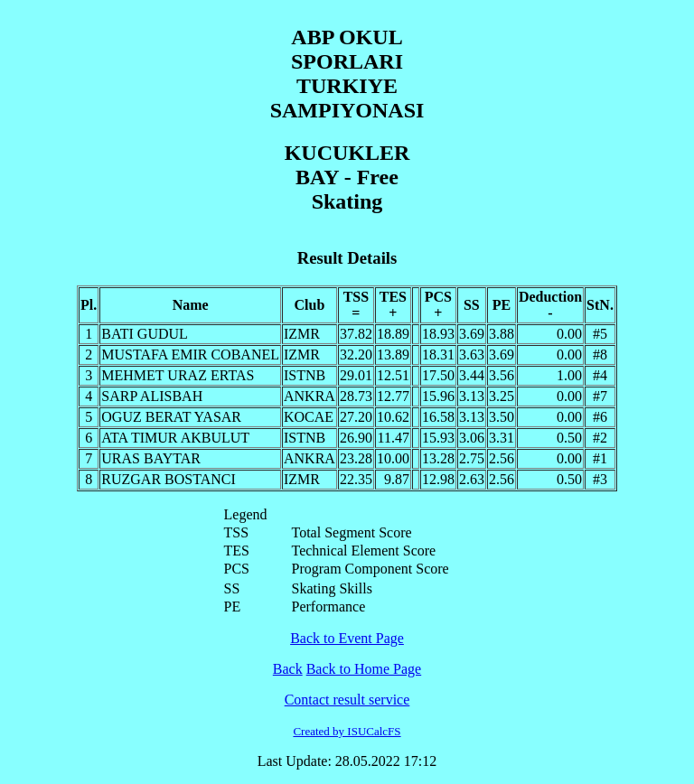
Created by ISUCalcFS (347, 731)
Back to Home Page (364, 669)
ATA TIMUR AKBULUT (175, 438)
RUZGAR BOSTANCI (169, 479)
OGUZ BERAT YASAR (171, 417)
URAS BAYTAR (151, 458)
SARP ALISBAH (152, 396)
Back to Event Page (347, 638)
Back (288, 669)
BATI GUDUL (145, 334)
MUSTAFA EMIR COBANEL (190, 355)
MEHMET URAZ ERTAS (178, 375)
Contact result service (347, 700)
